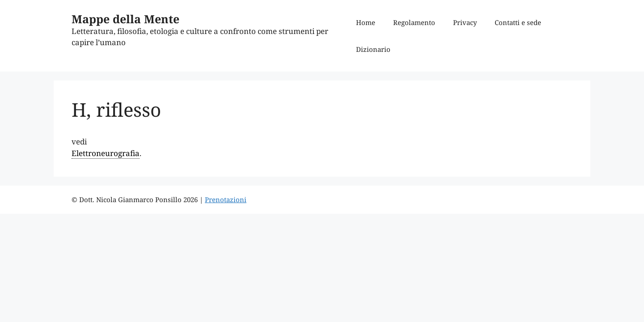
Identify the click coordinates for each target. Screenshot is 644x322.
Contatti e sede (518, 22)
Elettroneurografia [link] (106, 153)
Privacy (465, 22)
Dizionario (373, 49)
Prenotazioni (226, 199)
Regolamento (414, 22)
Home (366, 22)
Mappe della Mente (125, 19)
